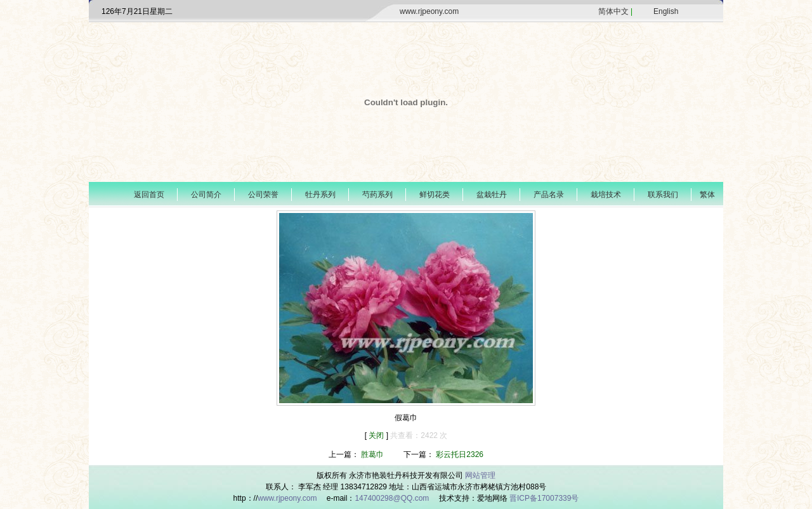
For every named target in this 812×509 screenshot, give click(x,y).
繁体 (707, 195)
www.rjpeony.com (429, 11)
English (666, 11)
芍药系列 (377, 195)
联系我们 (663, 195)
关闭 (377, 435)
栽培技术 (606, 195)
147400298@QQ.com (393, 498)
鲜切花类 (435, 195)
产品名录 (549, 195)
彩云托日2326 (460, 454)
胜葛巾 (372, 454)
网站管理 (480, 475)
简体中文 (613, 11)
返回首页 (149, 195)
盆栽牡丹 (492, 195)
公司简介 (206, 195)
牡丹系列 (320, 195)
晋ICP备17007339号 (544, 498)
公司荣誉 (263, 195)
